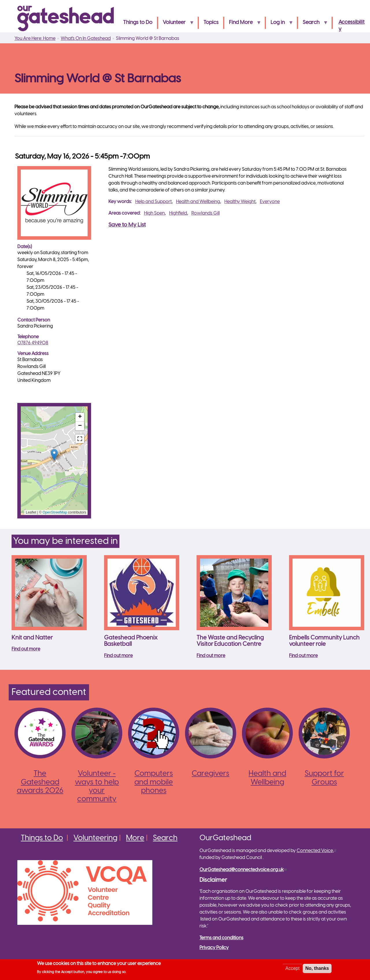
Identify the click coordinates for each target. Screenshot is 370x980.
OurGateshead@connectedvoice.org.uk (244, 870)
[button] (54, 455)
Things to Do (138, 23)
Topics (211, 23)
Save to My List (127, 225)
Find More (243, 24)
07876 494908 (33, 343)
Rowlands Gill (206, 213)
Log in (280, 24)
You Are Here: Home (35, 39)
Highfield (178, 213)
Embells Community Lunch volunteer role (324, 641)
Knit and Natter (32, 638)
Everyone (270, 202)
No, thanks (317, 968)
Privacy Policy (214, 948)
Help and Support (153, 202)
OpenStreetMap (55, 512)
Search (313, 24)
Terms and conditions (221, 938)
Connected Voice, (317, 851)
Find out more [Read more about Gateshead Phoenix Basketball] (118, 656)
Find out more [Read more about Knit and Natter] (26, 649)
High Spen (154, 213)
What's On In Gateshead (86, 39)
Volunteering (95, 838)
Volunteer (176, 24)
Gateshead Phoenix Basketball (131, 641)
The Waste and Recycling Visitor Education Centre (230, 641)
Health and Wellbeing (198, 202)
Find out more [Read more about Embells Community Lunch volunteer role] (303, 656)
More (135, 838)
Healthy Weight (240, 202)
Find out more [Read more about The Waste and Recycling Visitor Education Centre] (211, 656)
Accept (292, 968)
